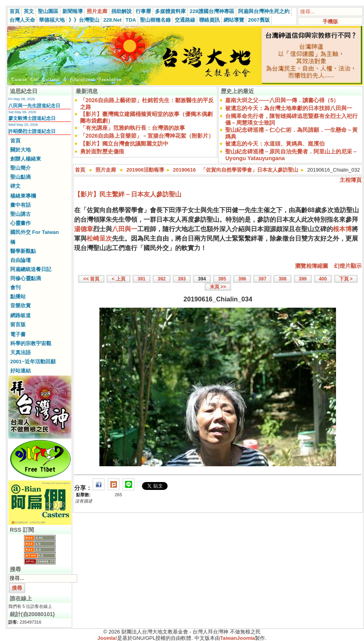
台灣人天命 (22, 20)
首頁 (15, 11)
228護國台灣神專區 (212, 11)
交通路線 (185, 20)
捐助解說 (121, 11)
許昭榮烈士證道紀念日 (32, 131)
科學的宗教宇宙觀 (31, 343)
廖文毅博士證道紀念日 (32, 118)
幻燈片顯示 (348, 266)
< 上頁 (118, 279)
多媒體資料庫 (170, 11)
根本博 (342, 229)
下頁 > (346, 279)
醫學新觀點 (23, 251)
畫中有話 (21, 205)
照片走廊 (97, 11)
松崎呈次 (99, 238)
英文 (29, 11)
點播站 (18, 296)
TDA (131, 20)
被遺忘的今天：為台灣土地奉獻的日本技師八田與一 (289, 108)
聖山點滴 (21, 177)
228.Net (112, 20)
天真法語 (21, 352)
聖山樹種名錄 (155, 20)
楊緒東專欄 (23, 196)
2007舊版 (259, 20)
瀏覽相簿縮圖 (312, 266)
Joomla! (107, 638)
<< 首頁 (91, 279)
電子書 (18, 334)
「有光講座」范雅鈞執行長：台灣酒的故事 (133, 128)
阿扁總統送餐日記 (31, 269)
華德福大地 (52, 20)
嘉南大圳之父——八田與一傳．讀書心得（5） (282, 100)
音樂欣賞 (21, 306)
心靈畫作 (21, 223)
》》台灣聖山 (84, 20)
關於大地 (21, 150)
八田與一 (125, 229)
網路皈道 (21, 315)
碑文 (15, 186)
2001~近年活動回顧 (33, 362)
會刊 (15, 287)
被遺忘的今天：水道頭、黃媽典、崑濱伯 (275, 144)
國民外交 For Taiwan (35, 232)
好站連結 (21, 371)
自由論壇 (21, 260)
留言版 (18, 324)
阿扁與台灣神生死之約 (264, 11)
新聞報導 (73, 11)
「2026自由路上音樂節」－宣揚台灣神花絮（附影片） (147, 136)
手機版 (330, 21)
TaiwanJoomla (238, 638)
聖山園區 (48, 11)
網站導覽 (234, 20)
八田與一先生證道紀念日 (34, 106)
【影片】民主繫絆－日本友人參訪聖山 (128, 194)
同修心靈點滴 (26, 278)
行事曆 (143, 11)
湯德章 (84, 229)
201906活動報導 (145, 170)
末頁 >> (218, 287)
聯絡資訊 (209, 20)
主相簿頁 (351, 180)
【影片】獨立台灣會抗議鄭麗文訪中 (124, 144)
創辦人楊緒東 (26, 159)
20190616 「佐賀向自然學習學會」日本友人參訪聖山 (236, 170)
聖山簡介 (21, 168)
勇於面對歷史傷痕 (102, 151)
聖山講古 (21, 214)
